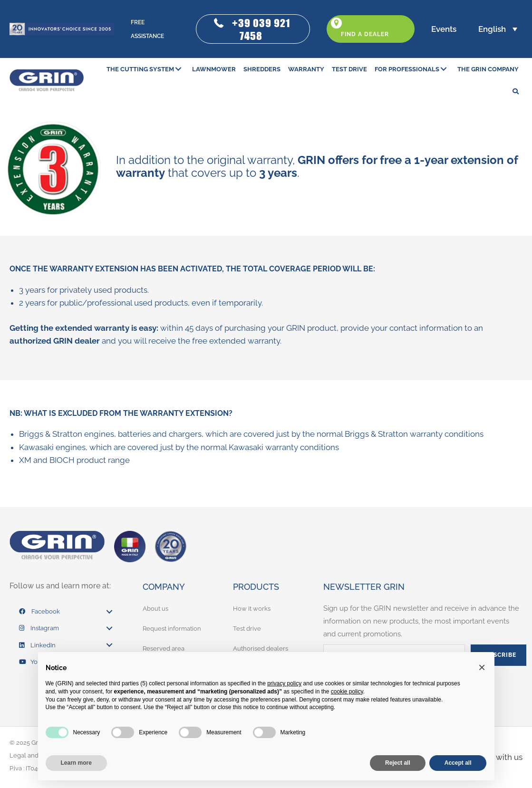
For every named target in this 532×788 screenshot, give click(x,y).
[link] (145, 69)
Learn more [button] (76, 763)
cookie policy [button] (347, 692)
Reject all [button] (398, 763)
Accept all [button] (458, 763)
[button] (253, 29)
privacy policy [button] (284, 683)
